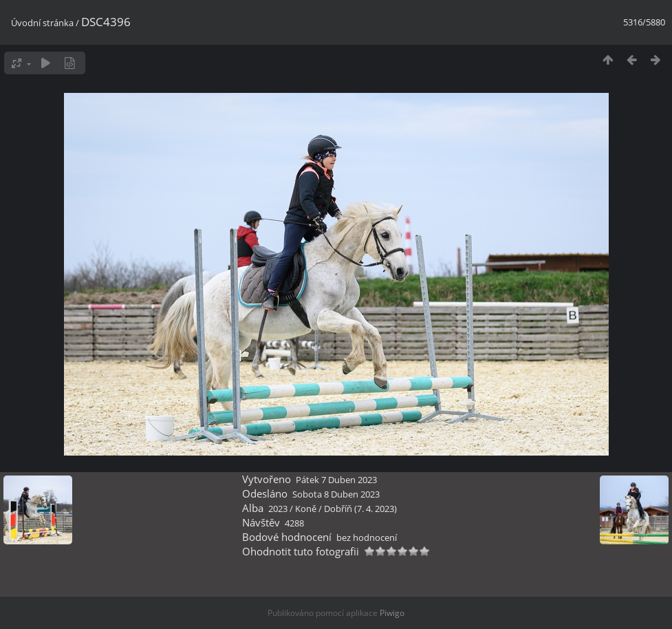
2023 (278, 509)
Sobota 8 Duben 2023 (336, 494)
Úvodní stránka (42, 23)
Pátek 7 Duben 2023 (336, 480)
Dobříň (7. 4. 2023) (360, 509)
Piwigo (392, 613)
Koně (306, 509)
